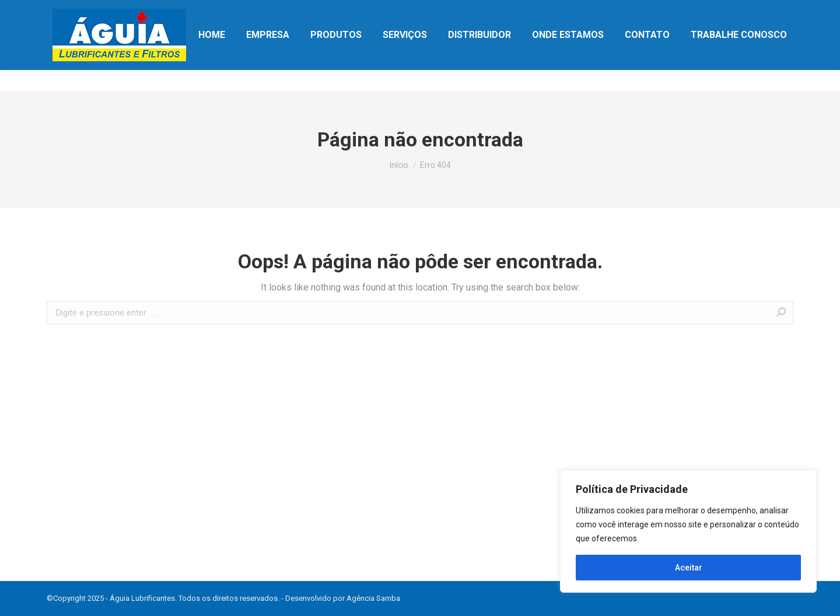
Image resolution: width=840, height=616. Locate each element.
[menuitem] (212, 56)
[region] (688, 531)
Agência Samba (373, 598)
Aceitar (689, 568)
